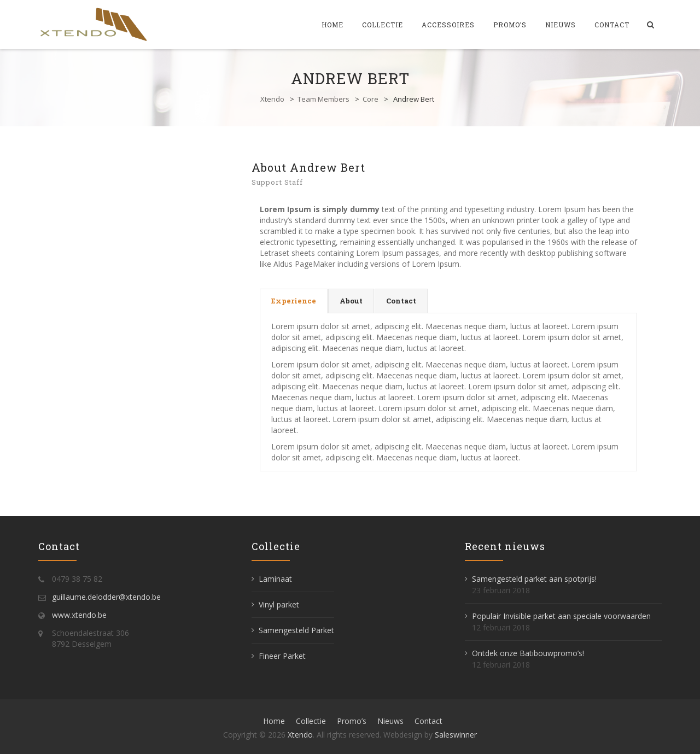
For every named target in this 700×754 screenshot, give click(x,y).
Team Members (323, 99)
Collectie (383, 25)
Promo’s (510, 25)
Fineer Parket (282, 656)
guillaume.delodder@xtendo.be (106, 597)
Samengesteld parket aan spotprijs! (534, 579)
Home (332, 25)
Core (371, 99)
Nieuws (561, 25)
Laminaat (275, 579)
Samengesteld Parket (296, 630)
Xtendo (272, 99)
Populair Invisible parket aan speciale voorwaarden (561, 616)
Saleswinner (456, 735)
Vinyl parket (279, 604)
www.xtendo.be (79, 615)
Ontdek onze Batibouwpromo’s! (528, 653)
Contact (612, 25)
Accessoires (448, 25)
